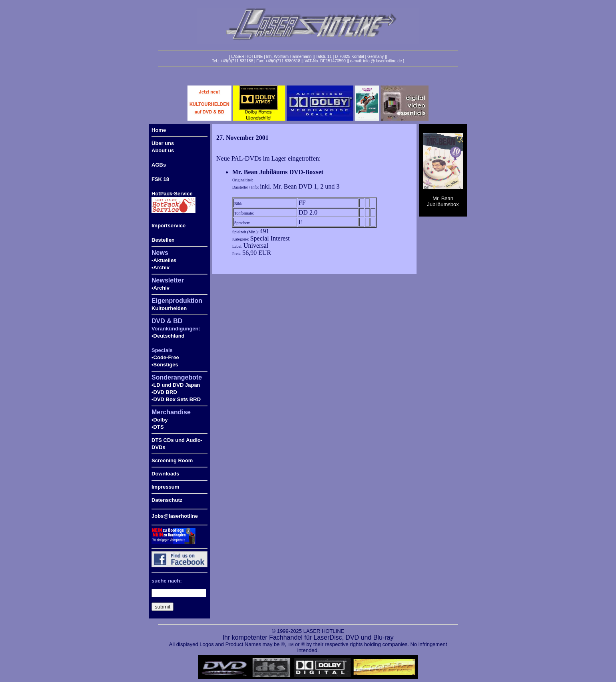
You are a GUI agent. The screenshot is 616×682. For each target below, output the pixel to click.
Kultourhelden (169, 308)
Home (159, 130)
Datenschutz (167, 500)
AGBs (159, 165)
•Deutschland (168, 336)
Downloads (165, 474)
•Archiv (160, 267)
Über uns (163, 143)
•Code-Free (165, 357)
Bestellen (163, 240)
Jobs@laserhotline (175, 516)
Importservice (168, 226)
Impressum (165, 487)
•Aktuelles (164, 260)
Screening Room (172, 460)
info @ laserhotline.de (382, 61)
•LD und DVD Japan (176, 385)
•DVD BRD (164, 392)
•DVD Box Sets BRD (176, 399)
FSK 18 (160, 179)
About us (163, 150)
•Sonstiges (165, 365)
